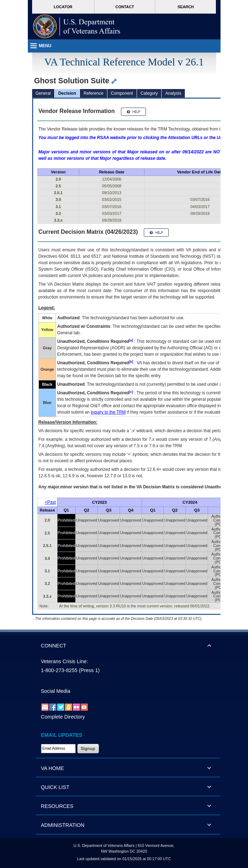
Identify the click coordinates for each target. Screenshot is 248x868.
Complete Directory (63, 717)
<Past (50, 502)
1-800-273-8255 (59, 670)
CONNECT (54, 646)
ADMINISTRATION (63, 825)
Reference (93, 93)
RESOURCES (57, 806)
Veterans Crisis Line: (65, 661)
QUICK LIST (55, 787)
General (43, 93)
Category (149, 93)
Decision (67, 93)
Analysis (173, 93)
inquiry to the (108, 412)
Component (122, 93)
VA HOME (53, 768)
